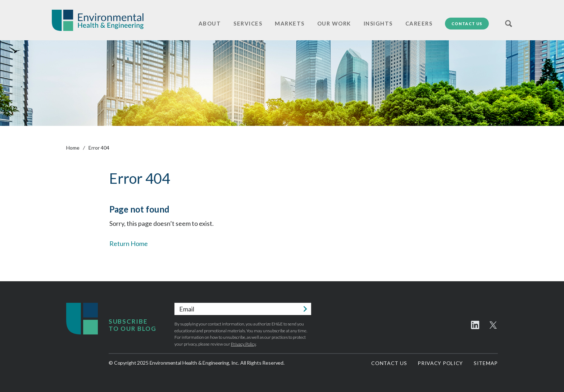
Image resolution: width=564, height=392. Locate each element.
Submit (305, 309)
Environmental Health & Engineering (98, 20)
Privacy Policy (243, 344)
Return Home (129, 243)
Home (73, 148)
